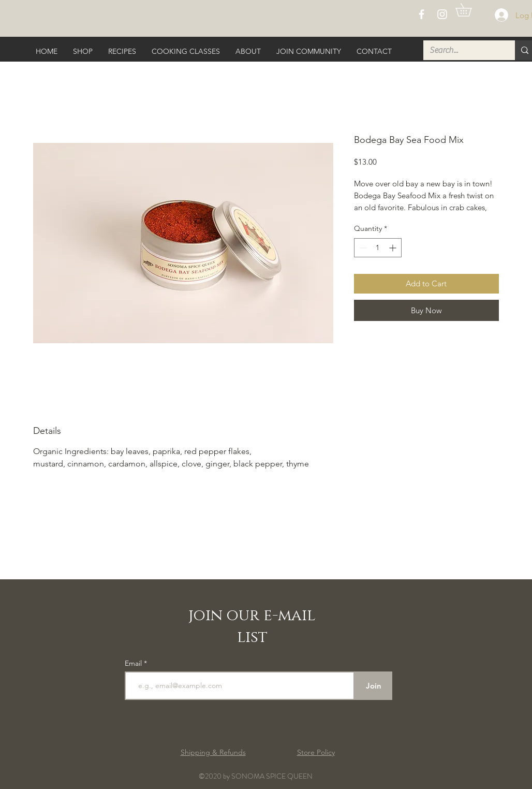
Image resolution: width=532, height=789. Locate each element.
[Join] (373, 686)
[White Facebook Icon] (422, 14)
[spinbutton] (378, 248)
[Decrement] (362, 248)
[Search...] (461, 50)
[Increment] (394, 248)
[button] (470, 10)
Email (134, 663)
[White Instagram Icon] (442, 14)
